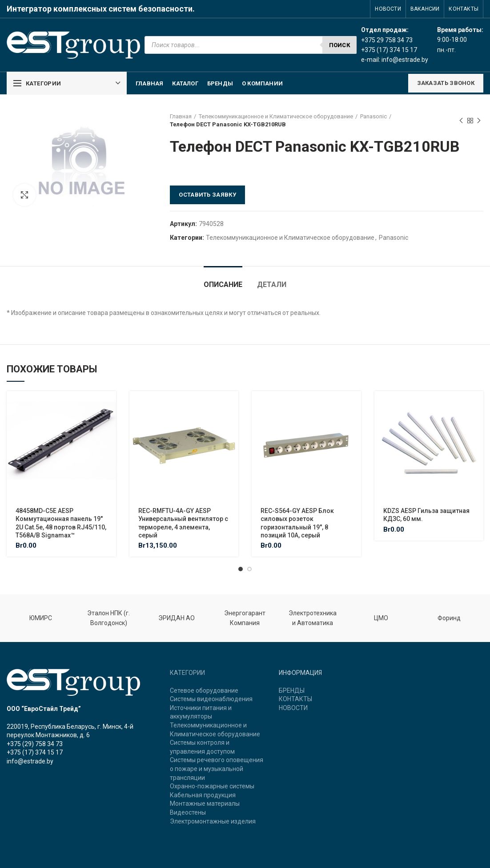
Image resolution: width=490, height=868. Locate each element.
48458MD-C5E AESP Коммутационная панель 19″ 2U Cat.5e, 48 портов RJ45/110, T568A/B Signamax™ (61, 523)
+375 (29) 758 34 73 (35, 744)
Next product (479, 121)
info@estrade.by (405, 60)
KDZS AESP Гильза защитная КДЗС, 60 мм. (426, 515)
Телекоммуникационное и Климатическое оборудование (276, 116)
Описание (223, 285)
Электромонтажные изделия (213, 821)
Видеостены (188, 812)
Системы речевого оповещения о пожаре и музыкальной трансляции (217, 769)
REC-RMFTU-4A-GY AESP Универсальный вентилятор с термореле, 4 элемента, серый (183, 523)
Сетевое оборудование (204, 690)
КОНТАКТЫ (295, 699)
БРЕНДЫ (292, 690)
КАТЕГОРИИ (187, 673)
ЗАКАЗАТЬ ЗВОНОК (446, 83)
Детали (272, 285)
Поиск (340, 45)
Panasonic (374, 116)
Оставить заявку (207, 195)
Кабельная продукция (203, 795)
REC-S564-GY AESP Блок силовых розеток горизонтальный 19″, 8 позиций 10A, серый (297, 523)
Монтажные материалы (205, 803)
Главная (181, 116)
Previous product (461, 121)
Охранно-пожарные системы (212, 786)
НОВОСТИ (293, 708)
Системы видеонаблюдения (211, 699)
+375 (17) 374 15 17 (35, 752)
